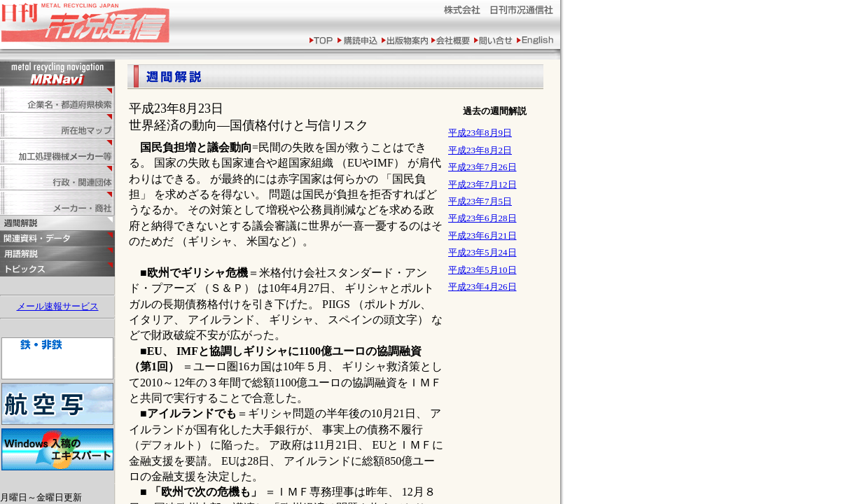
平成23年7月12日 (482, 184)
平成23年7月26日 (482, 167)
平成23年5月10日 (482, 270)
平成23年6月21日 (482, 236)
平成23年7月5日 (480, 201)
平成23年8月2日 (480, 150)
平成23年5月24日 (482, 252)
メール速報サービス (58, 307)
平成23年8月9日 (480, 133)
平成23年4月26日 (482, 287)
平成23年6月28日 (482, 218)
